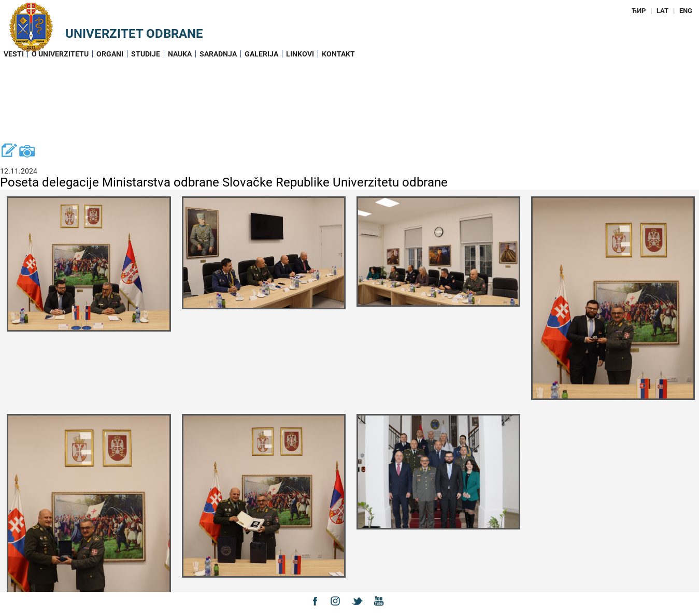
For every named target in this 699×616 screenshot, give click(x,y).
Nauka (180, 54)
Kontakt (338, 54)
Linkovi (300, 54)
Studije (146, 54)
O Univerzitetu (60, 54)
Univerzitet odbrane (134, 34)
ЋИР (639, 11)
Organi (110, 54)
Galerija (261, 54)
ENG (686, 11)
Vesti (14, 54)
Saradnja (218, 54)
